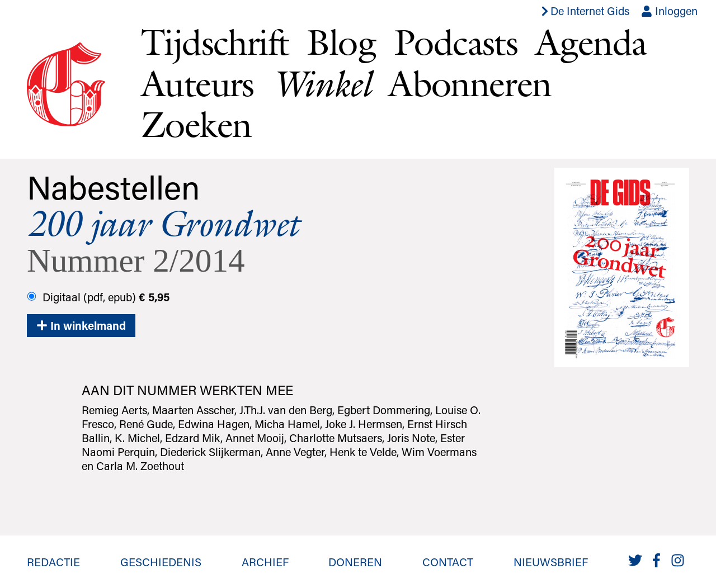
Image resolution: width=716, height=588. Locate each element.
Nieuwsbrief (551, 562)
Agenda (591, 42)
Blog (341, 42)
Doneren (355, 562)
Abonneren (470, 83)
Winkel (321, 84)
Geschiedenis (161, 562)
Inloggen (669, 11)
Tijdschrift (215, 42)
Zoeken (196, 124)
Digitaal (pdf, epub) (98, 297)
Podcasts (456, 42)
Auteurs (197, 83)
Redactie (53, 562)
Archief (265, 562)
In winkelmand (81, 325)
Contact (448, 562)
